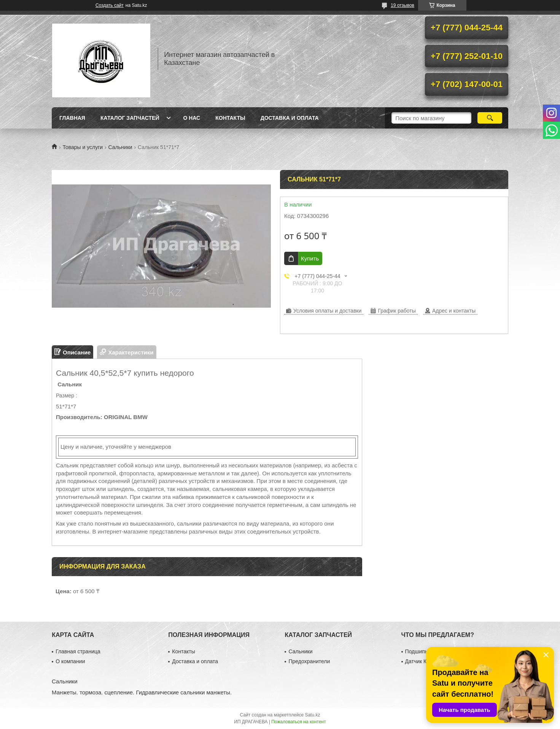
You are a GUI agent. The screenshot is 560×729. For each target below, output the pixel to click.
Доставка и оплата (290, 118)
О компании (70, 661)
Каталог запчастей (130, 118)
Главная (72, 118)
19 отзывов (402, 5)
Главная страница (78, 651)
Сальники (120, 147)
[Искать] (490, 118)
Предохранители (309, 661)
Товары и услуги (83, 147)
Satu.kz (312, 715)
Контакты (230, 118)
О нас (192, 118)
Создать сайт (110, 5)
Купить (310, 258)
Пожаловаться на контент (298, 722)
